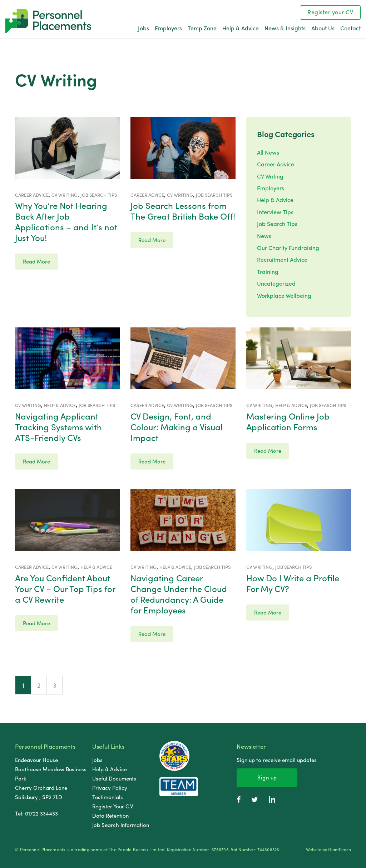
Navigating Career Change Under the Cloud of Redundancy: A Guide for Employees (179, 594)
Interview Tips (275, 212)
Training (268, 272)
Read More (36, 261)
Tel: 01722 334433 (36, 813)
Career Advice (276, 164)
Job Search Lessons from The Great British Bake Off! (183, 211)
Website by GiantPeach (328, 850)
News (264, 236)
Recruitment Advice (282, 259)
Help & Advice (241, 28)
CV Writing (270, 176)
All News (268, 152)
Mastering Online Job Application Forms (288, 421)
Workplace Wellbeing (284, 295)
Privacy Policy (110, 788)
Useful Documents (114, 778)
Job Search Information (121, 825)
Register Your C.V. (113, 806)
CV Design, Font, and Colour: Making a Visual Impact (177, 427)
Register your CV (330, 12)
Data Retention (110, 816)
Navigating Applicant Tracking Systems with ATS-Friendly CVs (58, 427)
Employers (168, 28)
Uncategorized (276, 283)
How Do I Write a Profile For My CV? (293, 583)
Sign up (267, 777)
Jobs (144, 28)
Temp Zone (202, 28)
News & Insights (285, 28)
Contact (350, 28)
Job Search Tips (277, 224)
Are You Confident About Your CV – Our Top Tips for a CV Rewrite (65, 588)
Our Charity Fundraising (288, 248)
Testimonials (108, 797)
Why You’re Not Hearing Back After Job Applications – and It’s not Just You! (66, 221)
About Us (323, 28)
